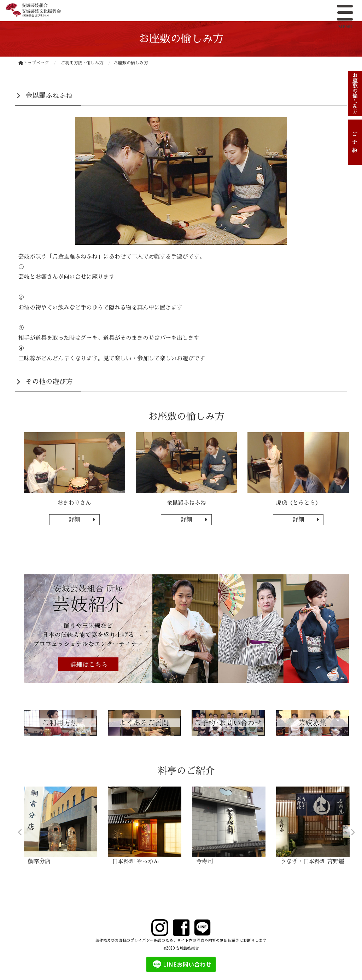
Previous (20, 833)
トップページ (34, 63)
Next (352, 833)
